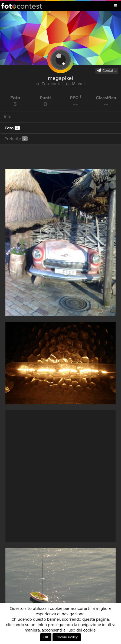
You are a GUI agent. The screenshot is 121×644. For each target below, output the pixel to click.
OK (46, 637)
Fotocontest (22, 6)
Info (8, 117)
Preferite (16, 139)
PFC (76, 98)
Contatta (107, 70)
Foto (12, 128)
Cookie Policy (67, 637)
